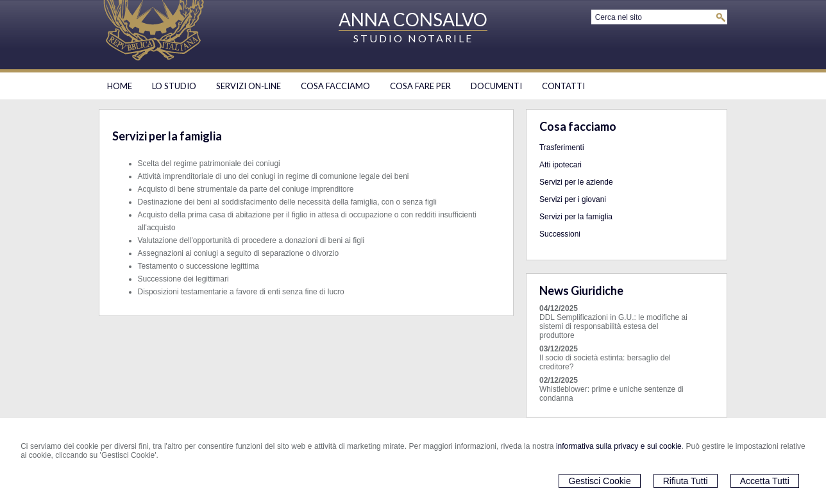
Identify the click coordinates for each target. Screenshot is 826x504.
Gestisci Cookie (599, 481)
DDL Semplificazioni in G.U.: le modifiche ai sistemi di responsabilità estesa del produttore (613, 326)
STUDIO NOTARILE (413, 38)
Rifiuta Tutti (686, 481)
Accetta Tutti (765, 481)
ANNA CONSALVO (413, 19)
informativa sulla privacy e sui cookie (619, 446)
